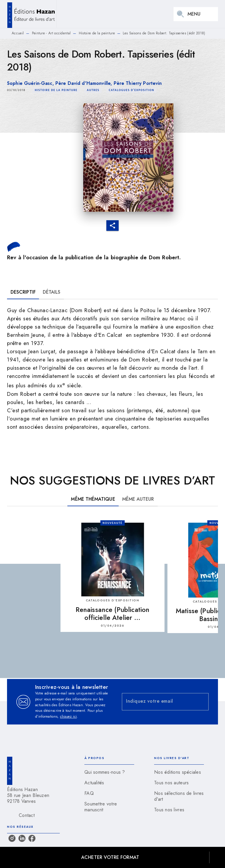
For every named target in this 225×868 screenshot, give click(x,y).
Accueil (18, 33)
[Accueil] (32, 14)
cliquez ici (68, 717)
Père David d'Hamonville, (85, 83)
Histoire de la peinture (97, 33)
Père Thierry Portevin (138, 83)
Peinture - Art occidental (51, 33)
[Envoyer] (202, 702)
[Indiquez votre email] (158, 702)
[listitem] (12, 838)
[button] (56, 90)
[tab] (23, 292)
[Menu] (196, 14)
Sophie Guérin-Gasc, (31, 83)
